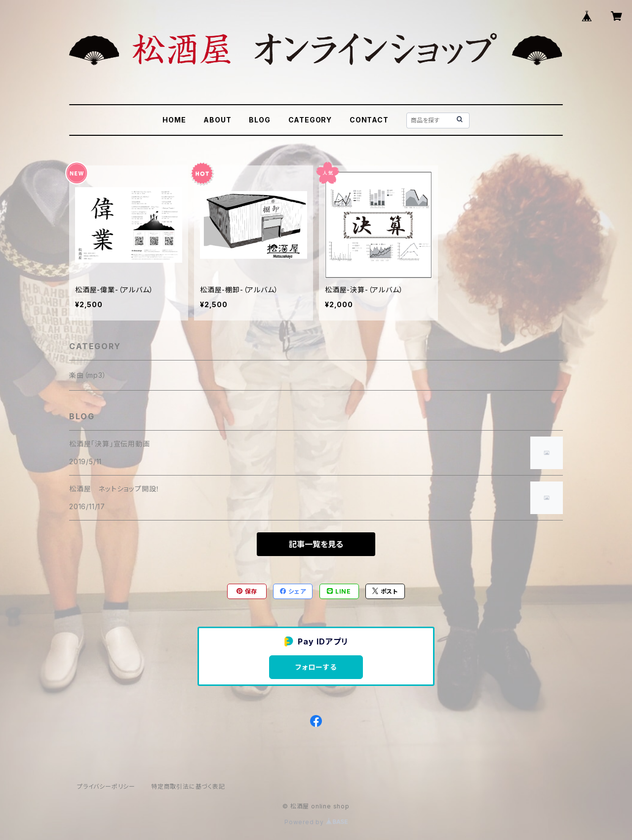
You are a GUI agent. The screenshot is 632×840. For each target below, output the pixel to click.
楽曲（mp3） (88, 375)
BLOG (259, 120)
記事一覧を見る (316, 544)
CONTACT (369, 120)
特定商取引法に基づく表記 (188, 786)
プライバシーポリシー (106, 786)
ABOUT (217, 120)
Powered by (316, 822)
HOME (174, 120)
